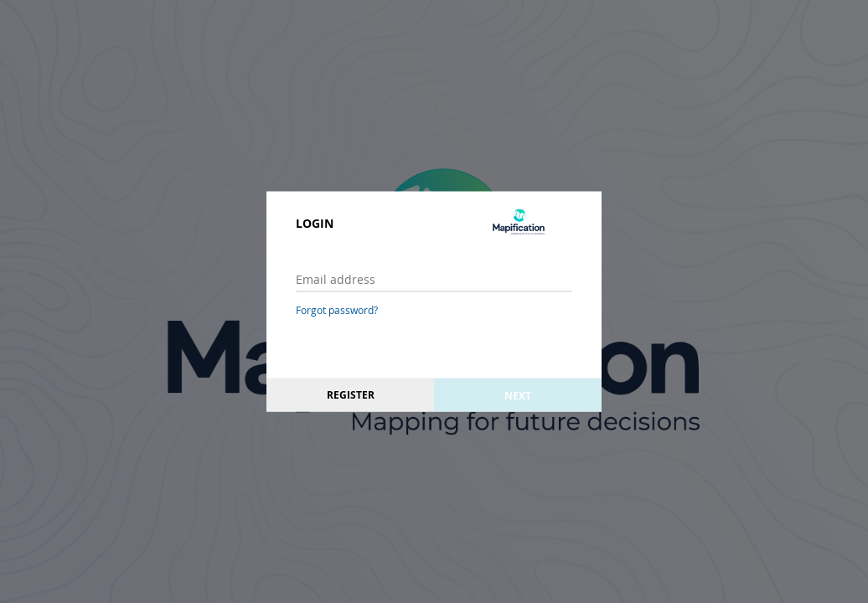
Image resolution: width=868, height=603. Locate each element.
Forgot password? (337, 310)
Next (518, 395)
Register (351, 395)
